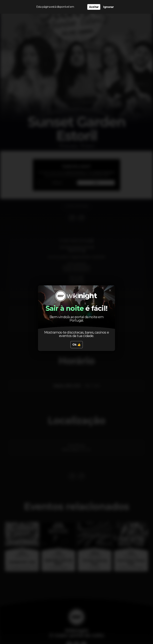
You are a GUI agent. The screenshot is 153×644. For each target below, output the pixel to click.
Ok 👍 (77, 345)
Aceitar (94, 7)
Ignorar (109, 7)
